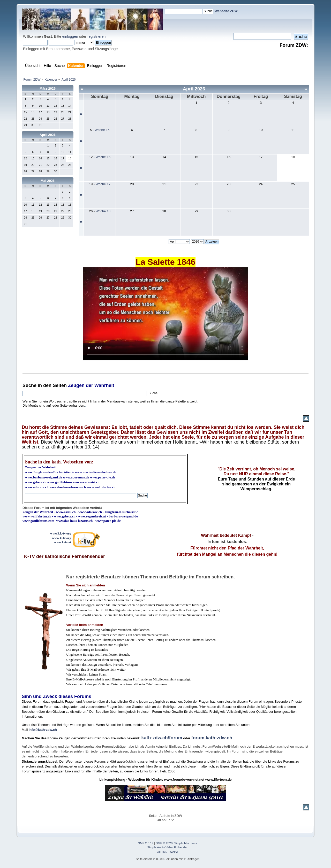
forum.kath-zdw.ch (212, 738)
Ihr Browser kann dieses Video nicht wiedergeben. (165, 314)
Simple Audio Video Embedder (168, 847)
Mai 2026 (48, 181)
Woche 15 (102, 130)
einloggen (70, 36)
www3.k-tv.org (61, 533)
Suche (29, 385)
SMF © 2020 (164, 843)
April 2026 (48, 135)
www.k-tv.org (62, 538)
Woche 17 (103, 184)
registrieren (96, 36)
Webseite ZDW (226, 11)
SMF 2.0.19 (146, 843)
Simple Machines (186, 843)
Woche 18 (103, 211)
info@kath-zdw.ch (43, 730)
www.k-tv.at (63, 542)
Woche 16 (103, 157)
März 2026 (48, 88)
